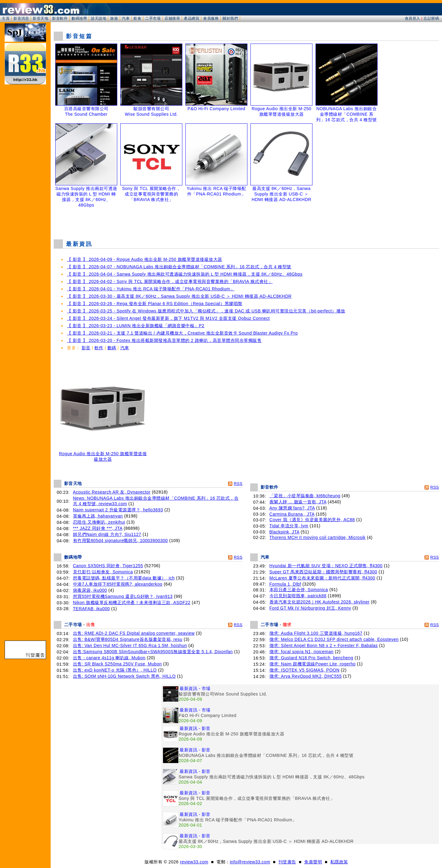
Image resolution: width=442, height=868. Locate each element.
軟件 (99, 348)
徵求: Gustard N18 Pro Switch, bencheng (311, 658)
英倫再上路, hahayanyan (98, 516)
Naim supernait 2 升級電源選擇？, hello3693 (118, 510)
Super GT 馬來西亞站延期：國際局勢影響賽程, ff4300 (323, 572)
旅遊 (114, 18)
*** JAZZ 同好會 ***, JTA (98, 528)
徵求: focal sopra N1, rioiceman (302, 652)
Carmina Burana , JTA (292, 514)
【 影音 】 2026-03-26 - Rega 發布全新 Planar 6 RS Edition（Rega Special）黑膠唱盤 (155, 304)
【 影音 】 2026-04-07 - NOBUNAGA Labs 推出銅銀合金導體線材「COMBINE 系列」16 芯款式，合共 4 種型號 (179, 267)
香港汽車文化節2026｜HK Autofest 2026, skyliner (320, 602)
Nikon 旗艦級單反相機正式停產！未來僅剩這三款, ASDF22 (132, 603)
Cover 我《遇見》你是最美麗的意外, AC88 (312, 520)
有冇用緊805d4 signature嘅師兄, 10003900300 (120, 541)
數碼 (112, 348)
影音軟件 (60, 18)
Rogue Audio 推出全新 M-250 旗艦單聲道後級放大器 (103, 454)
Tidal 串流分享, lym (289, 526)
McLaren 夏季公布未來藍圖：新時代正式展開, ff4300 (322, 578)
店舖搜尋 (172, 18)
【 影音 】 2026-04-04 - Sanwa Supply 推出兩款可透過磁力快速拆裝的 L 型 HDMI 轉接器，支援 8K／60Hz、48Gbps (185, 274)
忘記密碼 (431, 18)
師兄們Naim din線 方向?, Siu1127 (107, 534)
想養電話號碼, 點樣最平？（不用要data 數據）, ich (124, 578)
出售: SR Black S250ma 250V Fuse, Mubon (118, 664)
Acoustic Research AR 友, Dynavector (112, 492)
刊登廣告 (287, 862)
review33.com (194, 862)
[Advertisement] (246, 219)
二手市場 (153, 18)
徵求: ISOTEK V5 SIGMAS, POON (305, 670)
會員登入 (413, 18)
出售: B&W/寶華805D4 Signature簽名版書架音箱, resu (128, 639)
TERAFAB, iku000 (91, 609)
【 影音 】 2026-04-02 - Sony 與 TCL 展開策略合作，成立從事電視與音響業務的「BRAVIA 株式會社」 (170, 281)
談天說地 (99, 18)
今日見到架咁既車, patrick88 (298, 596)
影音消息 (21, 18)
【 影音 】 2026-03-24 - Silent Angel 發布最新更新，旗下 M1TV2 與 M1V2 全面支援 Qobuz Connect (168, 318)
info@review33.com (250, 862)
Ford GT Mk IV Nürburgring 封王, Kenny (310, 608)
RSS (238, 484)
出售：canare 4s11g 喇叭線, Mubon (109, 658)
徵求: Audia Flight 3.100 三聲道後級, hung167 (316, 633)
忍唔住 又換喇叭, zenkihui (99, 522)
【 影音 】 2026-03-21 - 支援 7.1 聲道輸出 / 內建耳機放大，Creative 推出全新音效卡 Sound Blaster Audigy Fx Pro (182, 333)
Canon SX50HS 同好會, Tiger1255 (108, 566)
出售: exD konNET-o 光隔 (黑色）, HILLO (115, 670)
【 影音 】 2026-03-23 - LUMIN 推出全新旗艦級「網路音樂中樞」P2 (136, 326)
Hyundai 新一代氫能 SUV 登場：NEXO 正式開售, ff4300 (326, 566)
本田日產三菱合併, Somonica (299, 590)
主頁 (6, 18)
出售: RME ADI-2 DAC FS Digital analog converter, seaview (134, 633)
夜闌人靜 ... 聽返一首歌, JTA (298, 502)
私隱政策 (339, 862)
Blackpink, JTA (285, 532)
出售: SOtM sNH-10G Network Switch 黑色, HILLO (124, 676)
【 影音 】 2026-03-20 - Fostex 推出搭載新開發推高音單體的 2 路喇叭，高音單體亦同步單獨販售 (164, 340)
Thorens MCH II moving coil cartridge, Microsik (318, 537)
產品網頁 (192, 18)
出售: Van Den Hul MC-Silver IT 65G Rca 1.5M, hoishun (130, 645)
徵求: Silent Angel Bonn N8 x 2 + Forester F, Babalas (324, 645)
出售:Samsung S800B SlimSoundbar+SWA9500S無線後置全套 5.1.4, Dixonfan (153, 652)
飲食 (137, 18)
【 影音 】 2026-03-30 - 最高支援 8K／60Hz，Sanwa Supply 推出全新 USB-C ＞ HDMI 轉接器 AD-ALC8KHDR (179, 296)
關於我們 (230, 18)
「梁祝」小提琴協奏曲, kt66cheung (305, 496)
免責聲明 (313, 862)
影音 (86, 348)
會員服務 (211, 18)
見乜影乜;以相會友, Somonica (103, 572)
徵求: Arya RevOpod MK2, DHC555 (306, 676)
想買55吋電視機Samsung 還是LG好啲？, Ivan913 (123, 596)
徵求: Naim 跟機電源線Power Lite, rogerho (313, 664)
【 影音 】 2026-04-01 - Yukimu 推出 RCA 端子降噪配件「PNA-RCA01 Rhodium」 (151, 289)
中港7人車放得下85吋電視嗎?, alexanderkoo (118, 584)
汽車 (126, 18)
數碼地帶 (79, 18)
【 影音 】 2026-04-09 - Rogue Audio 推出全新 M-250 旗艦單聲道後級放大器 (145, 259)
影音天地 (41, 18)
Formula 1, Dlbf (285, 584)
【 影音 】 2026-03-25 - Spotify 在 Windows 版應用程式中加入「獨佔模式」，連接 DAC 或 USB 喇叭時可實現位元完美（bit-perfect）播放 (206, 311)
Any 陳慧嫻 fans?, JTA (292, 508)
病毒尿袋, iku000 (90, 590)
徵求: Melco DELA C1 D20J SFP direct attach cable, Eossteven (334, 639)
